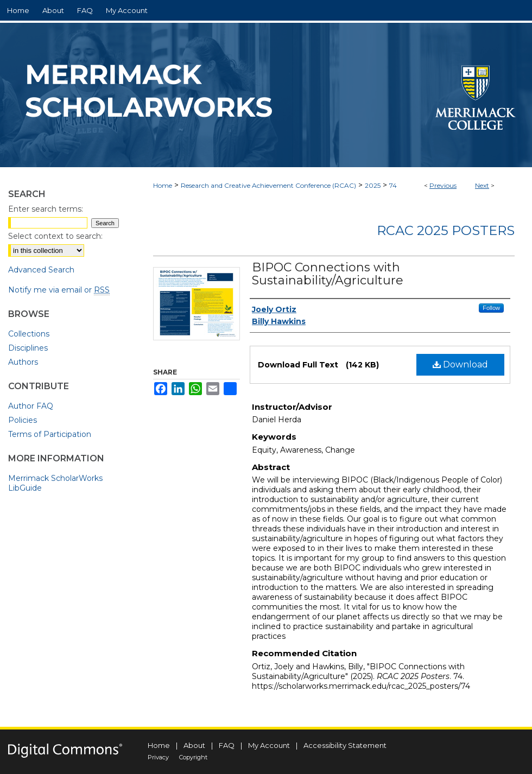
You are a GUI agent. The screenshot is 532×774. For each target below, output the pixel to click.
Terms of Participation (50, 434)
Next (482, 185)
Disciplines (28, 348)
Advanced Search (41, 270)
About (194, 745)
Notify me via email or (59, 290)
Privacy (158, 757)
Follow (491, 308)
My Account (269, 745)
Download (460, 364)
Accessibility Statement (345, 745)
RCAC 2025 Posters (446, 230)
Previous (443, 185)
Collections (29, 334)
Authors (23, 362)
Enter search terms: (46, 209)
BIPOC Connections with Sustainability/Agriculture (328, 274)
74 (393, 185)
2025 (373, 185)
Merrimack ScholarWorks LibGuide (55, 483)
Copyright (193, 757)
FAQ (227, 745)
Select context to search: (55, 236)
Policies (23, 420)
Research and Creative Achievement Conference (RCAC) (268, 185)
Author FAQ (31, 406)
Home (163, 185)
